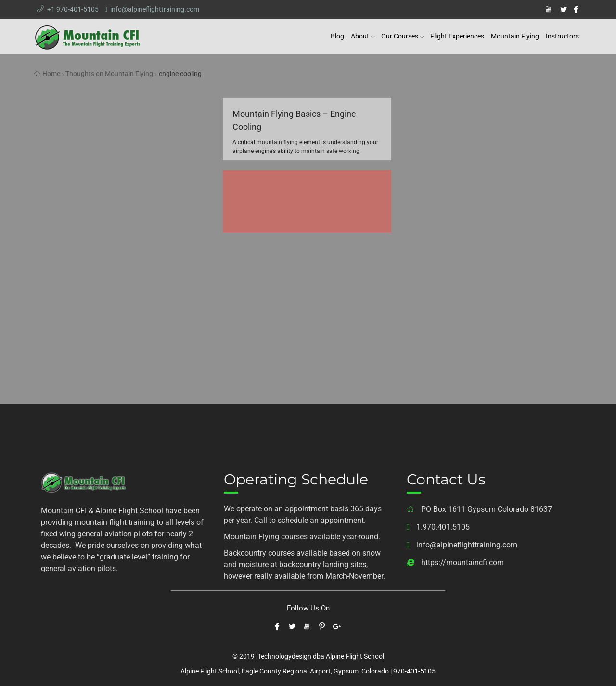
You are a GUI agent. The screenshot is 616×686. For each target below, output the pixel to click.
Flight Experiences (457, 36)
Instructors (562, 36)
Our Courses (400, 36)
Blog (337, 36)
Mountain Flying (515, 36)
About (360, 36)
